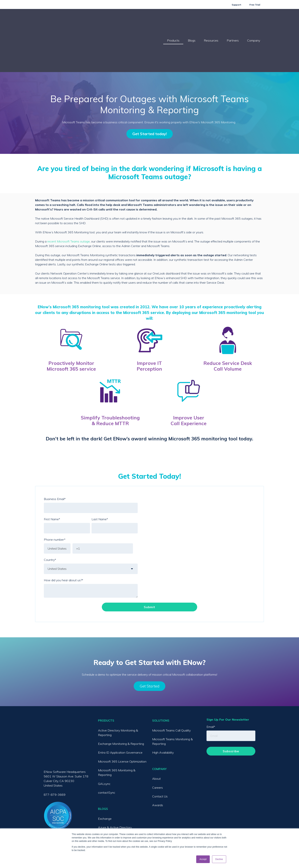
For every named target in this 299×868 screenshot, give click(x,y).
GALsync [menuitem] (104, 746)
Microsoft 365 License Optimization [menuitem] (122, 723)
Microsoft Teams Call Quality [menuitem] (171, 692)
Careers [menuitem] (158, 750)
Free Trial (255, 5)
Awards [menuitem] (158, 767)
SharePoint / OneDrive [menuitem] (113, 816)
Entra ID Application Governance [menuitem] (120, 715)
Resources (211, 22)
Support (236, 5)
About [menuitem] (156, 741)
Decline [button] (219, 859)
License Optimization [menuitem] (112, 825)
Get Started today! (150, 96)
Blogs (192, 22)
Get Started (149, 648)
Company (254, 22)
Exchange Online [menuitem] (109, 807)
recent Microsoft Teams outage (69, 203)
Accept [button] (203, 859)
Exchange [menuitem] (105, 781)
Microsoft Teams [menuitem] (109, 798)
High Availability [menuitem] (163, 715)
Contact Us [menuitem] (160, 758)
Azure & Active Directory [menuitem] (115, 789)
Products (173, 22)
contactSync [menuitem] (107, 755)
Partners (233, 22)
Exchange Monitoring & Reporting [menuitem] (121, 706)
